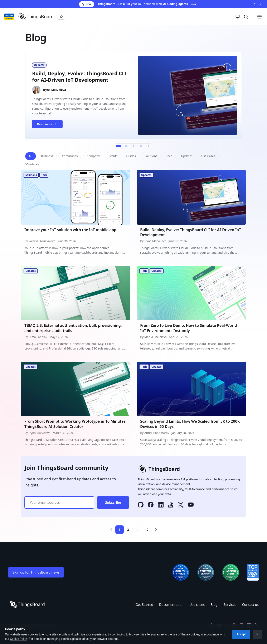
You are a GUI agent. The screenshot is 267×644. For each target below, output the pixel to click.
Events (113, 156)
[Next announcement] (260, 4)
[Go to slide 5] (149, 146)
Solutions (151, 156)
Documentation (171, 605)
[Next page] (156, 530)
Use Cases (208, 156)
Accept (241, 634)
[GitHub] (141, 505)
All (31, 156)
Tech (169, 156)
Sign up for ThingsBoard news (36, 572)
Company (93, 156)
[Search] (246, 17)
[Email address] (59, 502)
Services (230, 605)
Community (70, 156)
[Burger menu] (259, 17)
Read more (50, 125)
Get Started (144, 605)
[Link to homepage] (36, 17)
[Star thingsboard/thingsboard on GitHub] (61, 17)
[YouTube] (191, 505)
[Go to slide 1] (118, 146)
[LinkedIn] (161, 505)
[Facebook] (151, 505)
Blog (214, 605)
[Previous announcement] (254, 4)
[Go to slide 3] (133, 146)
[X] (181, 505)
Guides (131, 156)
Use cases (197, 605)
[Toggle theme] (238, 17)
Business (47, 156)
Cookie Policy (19, 639)
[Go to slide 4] (141, 146)
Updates (187, 156)
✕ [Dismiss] (257, 634)
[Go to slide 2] (126, 146)
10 (147, 529)
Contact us (250, 605)
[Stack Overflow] (171, 505)
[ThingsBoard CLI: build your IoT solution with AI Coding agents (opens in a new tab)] (133, 4)
